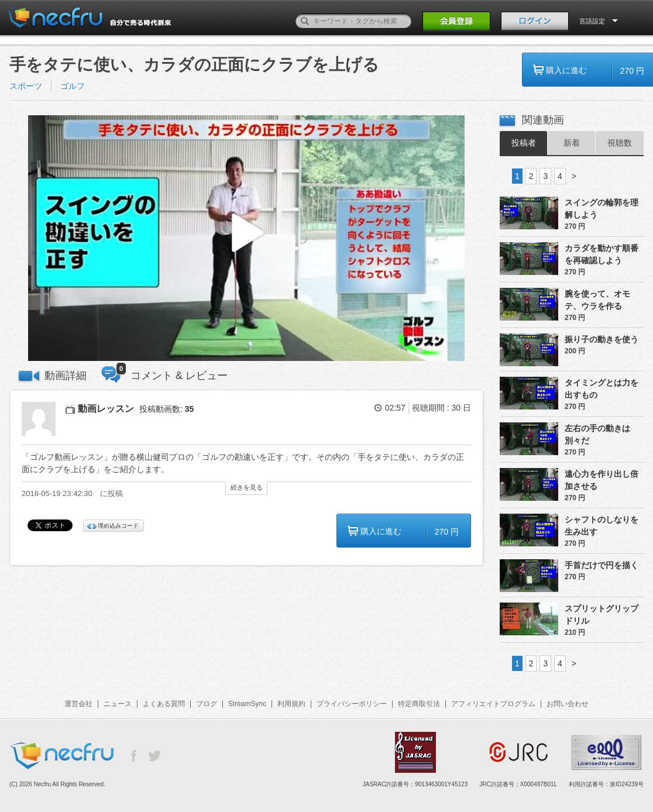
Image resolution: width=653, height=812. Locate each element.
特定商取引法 (419, 704)
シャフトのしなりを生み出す (602, 526)
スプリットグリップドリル (602, 615)
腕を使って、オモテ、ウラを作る (597, 300)
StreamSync (247, 704)
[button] (246, 238)
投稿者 (524, 143)
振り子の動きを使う (602, 339)
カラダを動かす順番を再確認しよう (602, 254)
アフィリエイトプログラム (493, 704)
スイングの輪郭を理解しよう (602, 209)
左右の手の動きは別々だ (597, 434)
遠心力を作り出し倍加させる (602, 480)
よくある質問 (164, 704)
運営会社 (78, 704)
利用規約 (291, 704)
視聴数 (620, 143)
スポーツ (26, 86)
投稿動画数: (166, 409)
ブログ (207, 704)
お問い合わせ (568, 704)
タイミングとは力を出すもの (602, 389)
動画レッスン (106, 409)
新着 (572, 143)
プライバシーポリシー (352, 704)
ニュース (118, 704)
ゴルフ (73, 86)
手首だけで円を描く (602, 565)
